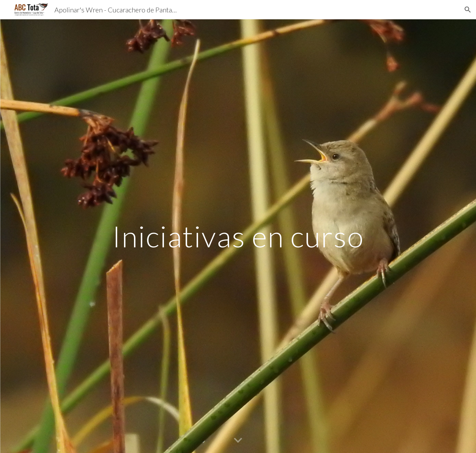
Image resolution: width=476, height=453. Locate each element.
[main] (238, 236)
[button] (468, 10)
